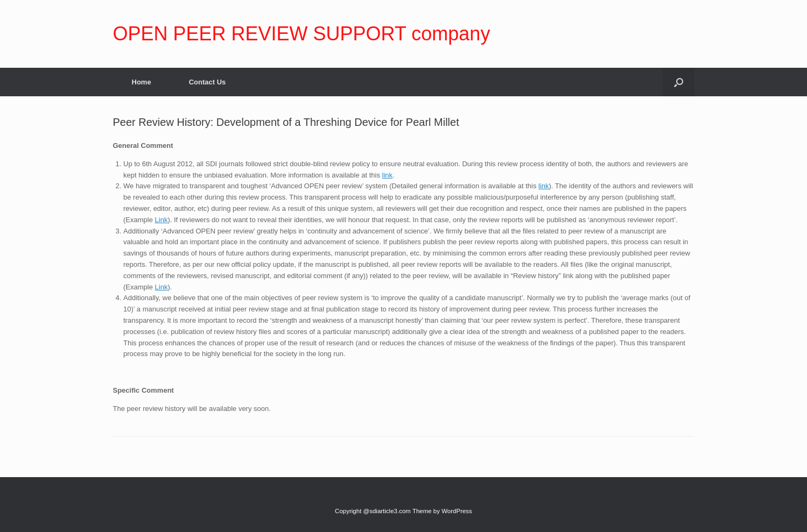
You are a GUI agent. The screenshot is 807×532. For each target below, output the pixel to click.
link (388, 175)
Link (162, 220)
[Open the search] (679, 82)
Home (142, 82)
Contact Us (208, 82)
